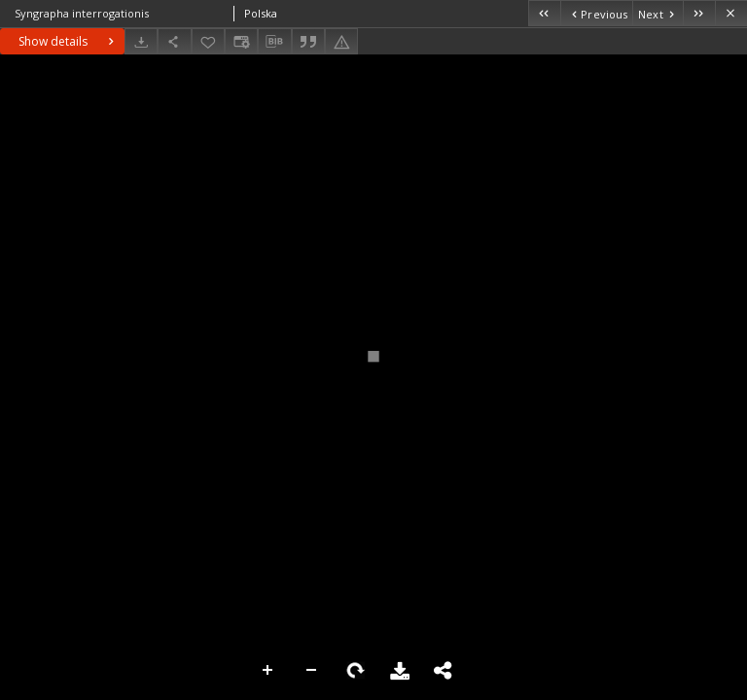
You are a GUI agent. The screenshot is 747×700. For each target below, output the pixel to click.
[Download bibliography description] (274, 42)
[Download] (141, 41)
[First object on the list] (544, 13)
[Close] (731, 13)
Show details (69, 41)
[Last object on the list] (699, 13)
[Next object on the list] (658, 13)
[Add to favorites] (208, 41)
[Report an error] (341, 41)
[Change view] (241, 41)
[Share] (174, 41)
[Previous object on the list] (596, 13)
